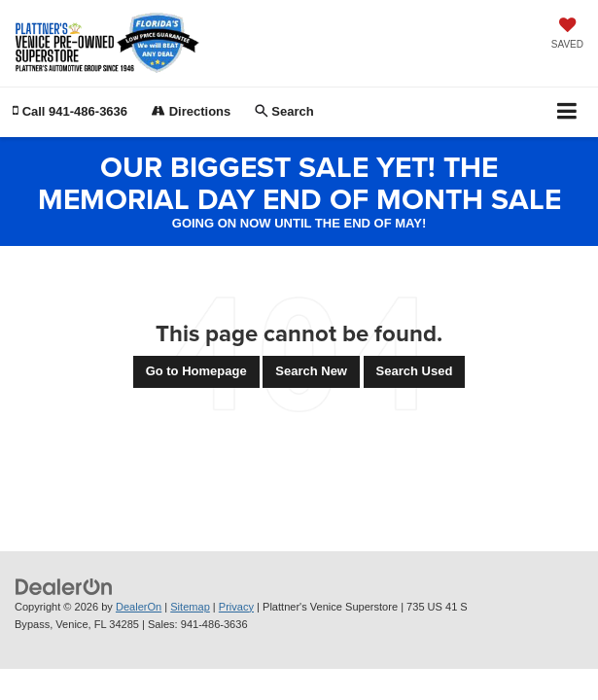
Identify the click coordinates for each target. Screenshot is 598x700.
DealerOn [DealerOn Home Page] (139, 607)
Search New (311, 371)
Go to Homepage (196, 371)
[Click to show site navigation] (567, 112)
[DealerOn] (64, 586)
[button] (70, 111)
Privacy (236, 607)
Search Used (415, 371)
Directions (191, 111)
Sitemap (190, 607)
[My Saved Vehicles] (567, 35)
